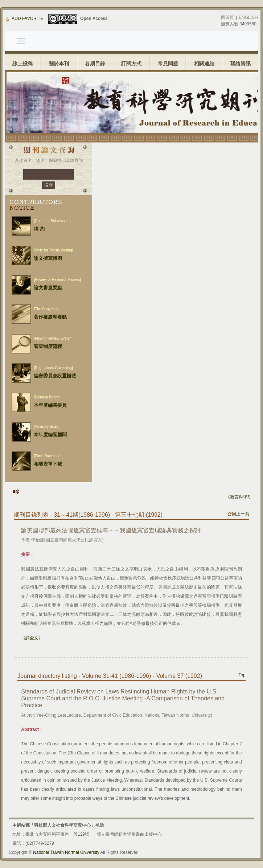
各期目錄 (95, 64)
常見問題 (168, 64)
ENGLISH (248, 17)
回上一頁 (238, 514)
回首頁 (227, 17)
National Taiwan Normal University (66, 852)
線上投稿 (22, 64)
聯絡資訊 (241, 64)
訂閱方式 (131, 64)
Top (242, 675)
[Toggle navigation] (21, 41)
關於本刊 (59, 64)
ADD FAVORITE (24, 19)
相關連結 (204, 64)
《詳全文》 (32, 638)
